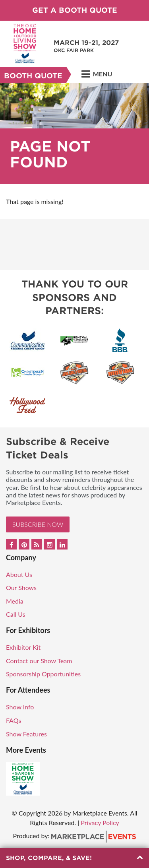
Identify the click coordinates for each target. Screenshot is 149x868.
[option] (74, 133)
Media (15, 601)
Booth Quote (33, 76)
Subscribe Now (38, 524)
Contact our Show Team (39, 661)
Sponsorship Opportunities (43, 674)
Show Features (26, 734)
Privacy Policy (100, 822)
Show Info (20, 707)
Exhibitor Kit (23, 647)
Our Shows (21, 587)
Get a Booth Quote (75, 10)
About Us (19, 574)
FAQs (14, 720)
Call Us (16, 614)
